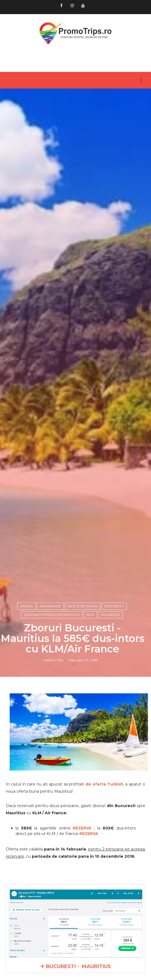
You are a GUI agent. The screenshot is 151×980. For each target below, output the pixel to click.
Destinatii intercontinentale (52, 615)
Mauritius (110, 615)
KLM (90, 615)
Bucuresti (114, 606)
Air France (50, 606)
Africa (27, 606)
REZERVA (89, 834)
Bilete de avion (83, 606)
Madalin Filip (53, 660)
